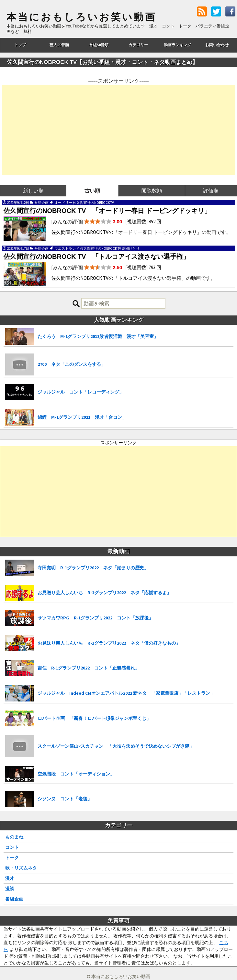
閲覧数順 (152, 191)
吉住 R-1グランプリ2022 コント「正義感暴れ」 (89, 668)
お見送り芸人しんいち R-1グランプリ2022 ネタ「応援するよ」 (104, 593)
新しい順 (33, 191)
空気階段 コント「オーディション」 (76, 774)
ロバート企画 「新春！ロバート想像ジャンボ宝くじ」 (94, 718)
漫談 (10, 889)
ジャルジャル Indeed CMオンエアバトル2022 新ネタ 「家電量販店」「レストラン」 (126, 693)
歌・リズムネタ (21, 868)
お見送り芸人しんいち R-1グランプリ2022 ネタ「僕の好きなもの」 (109, 643)
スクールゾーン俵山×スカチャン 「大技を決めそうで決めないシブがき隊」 (116, 746)
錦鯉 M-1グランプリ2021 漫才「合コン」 (82, 417)
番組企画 (14, 899)
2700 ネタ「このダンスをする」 (72, 364)
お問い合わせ (217, 45)
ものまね (14, 837)
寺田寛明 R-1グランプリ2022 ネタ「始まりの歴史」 (93, 568)
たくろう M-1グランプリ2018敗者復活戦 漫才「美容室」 (98, 336)
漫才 (10, 878)
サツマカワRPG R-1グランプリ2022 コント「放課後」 (95, 618)
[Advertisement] (119, 130)
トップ (20, 45)
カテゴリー (138, 45)
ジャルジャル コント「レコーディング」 (81, 392)
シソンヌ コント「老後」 (65, 799)
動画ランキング (177, 45)
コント (12, 847)
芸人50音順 (59, 45)
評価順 (211, 191)
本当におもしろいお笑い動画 (81, 17)
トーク (12, 858)
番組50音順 (99, 45)
